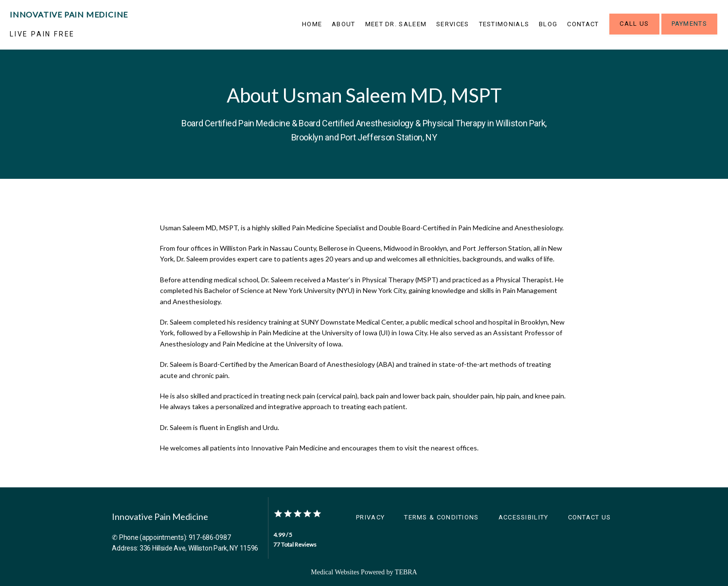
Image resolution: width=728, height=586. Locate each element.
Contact (583, 24)
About (344, 24)
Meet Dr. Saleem (396, 24)
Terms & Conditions (441, 517)
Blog (548, 24)
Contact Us (590, 517)
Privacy (370, 517)
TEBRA (406, 572)
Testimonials (504, 24)
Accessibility (524, 517)
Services (453, 24)
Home (312, 24)
